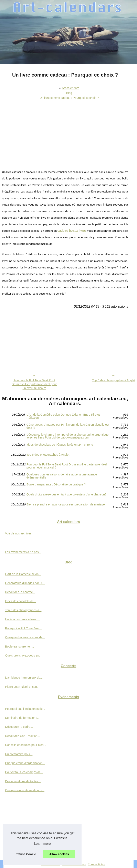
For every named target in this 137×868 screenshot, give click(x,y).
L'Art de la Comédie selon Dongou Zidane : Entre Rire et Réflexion (63, 416)
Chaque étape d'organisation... (25, 763)
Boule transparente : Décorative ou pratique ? (56, 485)
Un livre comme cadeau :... (23, 619)
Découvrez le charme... (20, 592)
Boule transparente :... (20, 647)
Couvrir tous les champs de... (24, 772)
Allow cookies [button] (59, 854)
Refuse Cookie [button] (26, 854)
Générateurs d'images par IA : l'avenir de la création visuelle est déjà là (68, 426)
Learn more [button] (42, 844)
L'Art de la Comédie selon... (23, 574)
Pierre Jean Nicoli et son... (22, 687)
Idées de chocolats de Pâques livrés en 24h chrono (60, 445)
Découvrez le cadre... (19, 727)
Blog (69, 93)
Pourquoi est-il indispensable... (25, 709)
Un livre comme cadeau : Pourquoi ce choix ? (69, 98)
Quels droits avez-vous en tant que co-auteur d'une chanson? (66, 495)
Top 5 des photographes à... (23, 610)
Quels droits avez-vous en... (23, 655)
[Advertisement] (65, 132)
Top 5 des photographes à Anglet (48, 455)
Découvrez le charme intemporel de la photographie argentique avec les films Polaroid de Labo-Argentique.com (67, 436)
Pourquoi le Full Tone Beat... (24, 628)
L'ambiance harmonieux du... (24, 678)
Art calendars (71, 88)
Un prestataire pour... (19, 754)
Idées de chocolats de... (21, 601)
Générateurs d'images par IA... (25, 583)
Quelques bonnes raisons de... (25, 637)
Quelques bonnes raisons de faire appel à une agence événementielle (62, 476)
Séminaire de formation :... (22, 718)
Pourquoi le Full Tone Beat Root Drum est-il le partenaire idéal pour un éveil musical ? (34, 384)
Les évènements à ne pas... (23, 552)
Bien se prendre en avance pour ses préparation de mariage (66, 505)
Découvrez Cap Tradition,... (23, 736)
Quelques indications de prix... (25, 790)
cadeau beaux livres (72, 231)
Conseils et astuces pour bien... (26, 745)
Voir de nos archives (18, 533)
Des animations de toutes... (23, 781)
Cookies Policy (96, 864)
